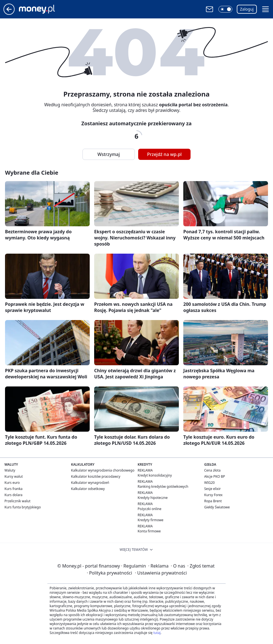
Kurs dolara (14, 495)
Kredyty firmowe (151, 520)
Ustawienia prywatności (161, 573)
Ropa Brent (213, 501)
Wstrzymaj (109, 154)
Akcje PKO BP (215, 476)
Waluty (10, 470)
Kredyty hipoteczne (153, 498)
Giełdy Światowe (217, 507)
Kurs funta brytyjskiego (23, 507)
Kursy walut (14, 476)
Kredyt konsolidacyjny (155, 475)
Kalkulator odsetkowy (88, 489)
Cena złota (212, 470)
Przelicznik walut (17, 501)
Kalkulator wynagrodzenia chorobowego (103, 470)
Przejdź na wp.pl (164, 154)
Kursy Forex (213, 495)
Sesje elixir (212, 489)
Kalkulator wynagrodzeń (90, 483)
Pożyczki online (149, 509)
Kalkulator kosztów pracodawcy (96, 476)
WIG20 (209, 483)
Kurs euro (12, 483)
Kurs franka (14, 489)
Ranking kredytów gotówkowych (163, 486)
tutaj (157, 633)
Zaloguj (247, 9)
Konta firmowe (149, 531)
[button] (225, 9)
